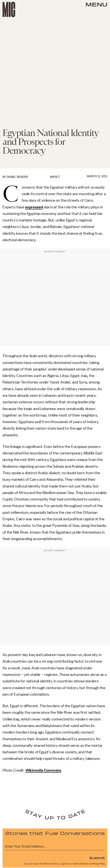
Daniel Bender (17, 177)
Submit (97, 858)
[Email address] (55, 846)
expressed (34, 207)
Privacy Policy (99, 864)
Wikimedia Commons (43, 770)
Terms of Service (81, 864)
